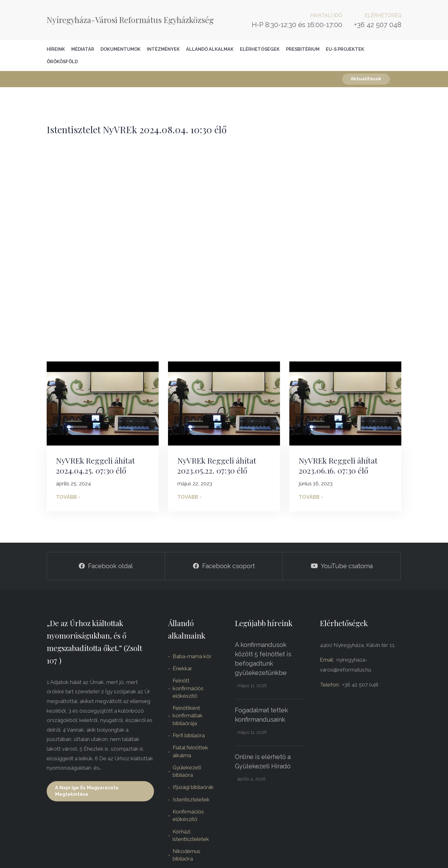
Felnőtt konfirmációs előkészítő (188, 688)
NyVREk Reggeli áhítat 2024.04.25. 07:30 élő (96, 465)
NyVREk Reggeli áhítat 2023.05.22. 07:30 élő (217, 465)
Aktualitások (366, 79)
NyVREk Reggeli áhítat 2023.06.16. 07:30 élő (338, 465)
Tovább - (68, 497)
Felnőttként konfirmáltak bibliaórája (188, 716)
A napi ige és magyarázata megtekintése (87, 791)
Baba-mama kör (192, 656)
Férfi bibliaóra (189, 735)
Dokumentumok (121, 49)
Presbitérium (303, 49)
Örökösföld (62, 61)
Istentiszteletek (191, 800)
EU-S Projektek (345, 49)
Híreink (56, 49)
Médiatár (83, 49)
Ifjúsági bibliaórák (193, 787)
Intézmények (163, 49)
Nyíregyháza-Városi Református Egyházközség (130, 20)
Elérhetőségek (260, 49)
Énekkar (182, 668)
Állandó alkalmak (210, 49)
